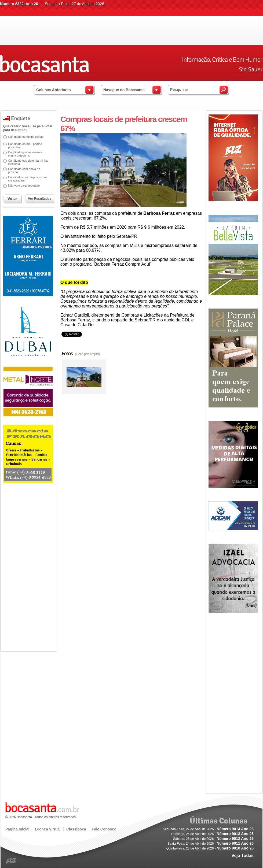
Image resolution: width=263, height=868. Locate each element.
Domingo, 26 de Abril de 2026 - (212, 834)
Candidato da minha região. (24, 137)
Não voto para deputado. (22, 186)
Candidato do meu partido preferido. (23, 146)
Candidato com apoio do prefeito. (22, 170)
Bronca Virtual (48, 829)
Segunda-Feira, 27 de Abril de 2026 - (208, 829)
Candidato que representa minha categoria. (23, 154)
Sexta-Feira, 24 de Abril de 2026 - (211, 844)
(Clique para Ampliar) (87, 354)
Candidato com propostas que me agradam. (26, 179)
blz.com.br (11, 861)
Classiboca (76, 829)
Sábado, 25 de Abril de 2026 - (213, 839)
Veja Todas (243, 856)
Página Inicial (17, 829)
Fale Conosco (104, 829)
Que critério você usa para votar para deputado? (26, 128)
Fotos (81, 353)
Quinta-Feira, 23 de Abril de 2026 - (210, 848)
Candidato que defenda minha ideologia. (26, 162)
